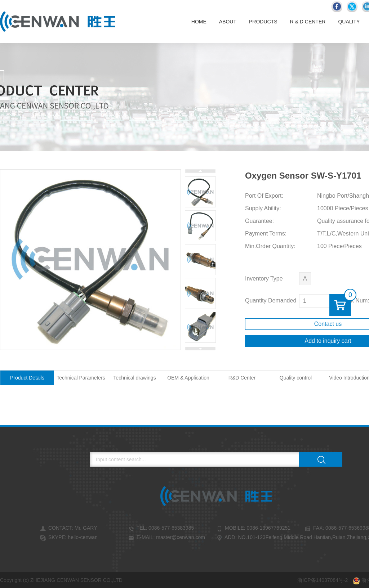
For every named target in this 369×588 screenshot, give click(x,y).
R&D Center (242, 378)
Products (263, 22)
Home (199, 22)
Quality (349, 22)
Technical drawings (134, 378)
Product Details (27, 378)
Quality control (296, 378)
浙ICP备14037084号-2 (323, 580)
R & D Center (308, 22)
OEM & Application (188, 378)
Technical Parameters (81, 378)
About (228, 22)
